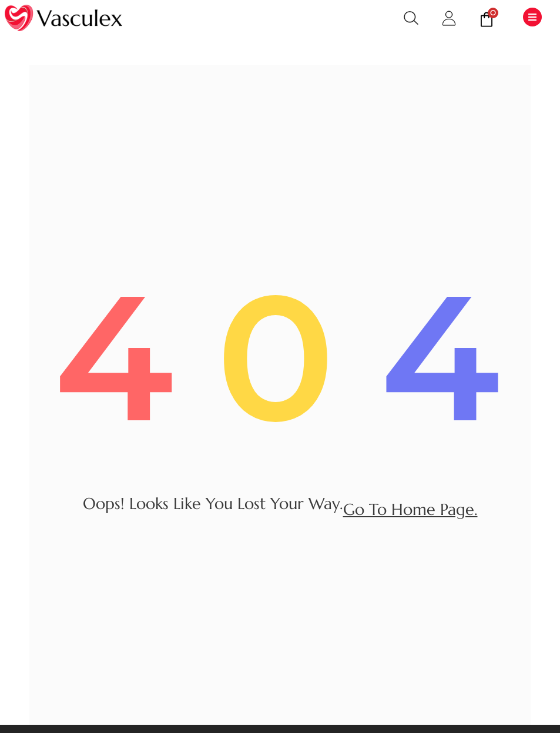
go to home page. (410, 510)
